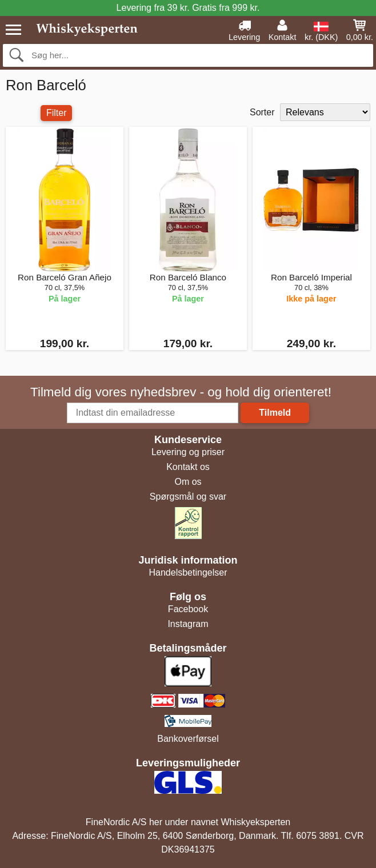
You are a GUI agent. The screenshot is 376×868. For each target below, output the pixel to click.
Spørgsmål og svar (188, 497)
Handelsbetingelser (188, 572)
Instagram (188, 624)
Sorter (262, 112)
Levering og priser (188, 452)
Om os (188, 482)
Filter (57, 113)
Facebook (188, 609)
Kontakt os (188, 467)
